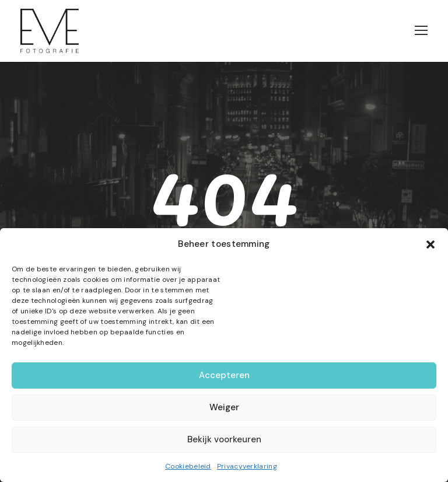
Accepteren (224, 375)
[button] (430, 245)
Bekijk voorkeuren (224, 439)
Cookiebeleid (188, 466)
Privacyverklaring (247, 466)
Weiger (224, 407)
